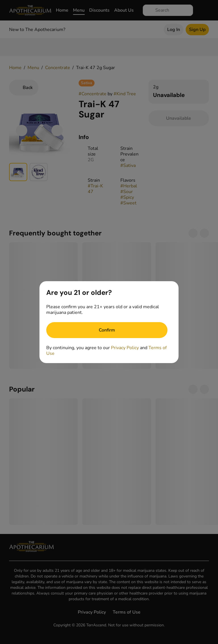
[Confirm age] (107, 330)
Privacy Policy (125, 348)
